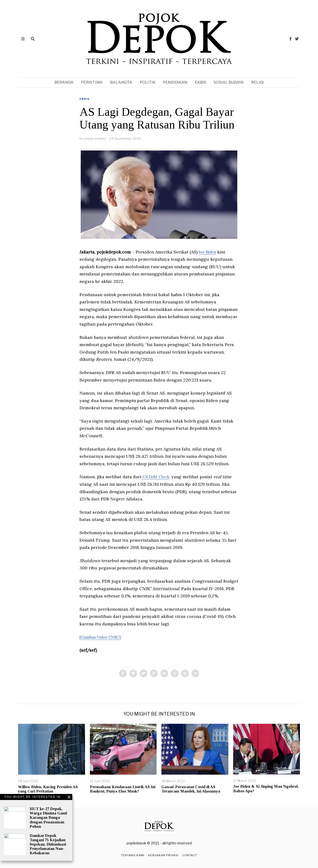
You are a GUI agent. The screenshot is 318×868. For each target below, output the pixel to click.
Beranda (64, 82)
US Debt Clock (157, 477)
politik (148, 82)
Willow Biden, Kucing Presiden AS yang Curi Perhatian (48, 789)
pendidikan (175, 82)
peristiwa (92, 82)
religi (258, 82)
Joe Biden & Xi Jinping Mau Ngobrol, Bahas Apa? (266, 789)
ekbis (201, 82)
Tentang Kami (133, 855)
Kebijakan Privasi (163, 855)
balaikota (121, 82)
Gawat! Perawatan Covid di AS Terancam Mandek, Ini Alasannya (191, 789)
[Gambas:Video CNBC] (103, 637)
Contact (190, 855)
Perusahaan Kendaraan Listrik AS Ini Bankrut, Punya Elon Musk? (123, 789)
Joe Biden (209, 252)
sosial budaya (229, 82)
